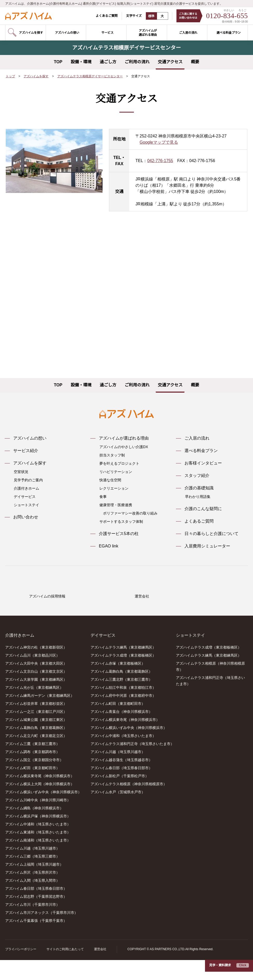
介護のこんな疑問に (203, 509)
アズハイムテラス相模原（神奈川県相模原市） (129, 804)
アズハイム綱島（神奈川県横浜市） (34, 828)
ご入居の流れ (197, 438)
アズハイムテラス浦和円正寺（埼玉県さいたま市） (132, 764)
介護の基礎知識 (199, 488)
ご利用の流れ (137, 62)
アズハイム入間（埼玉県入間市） (32, 901)
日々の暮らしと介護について (211, 534)
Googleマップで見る (159, 142)
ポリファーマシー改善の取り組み (130, 513)
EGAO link (108, 546)
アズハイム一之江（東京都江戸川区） (36, 732)
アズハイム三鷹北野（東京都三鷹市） (121, 700)
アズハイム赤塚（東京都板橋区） (118, 684)
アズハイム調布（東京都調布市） (32, 772)
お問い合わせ (26, 517)
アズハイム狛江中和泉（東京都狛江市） (123, 708)
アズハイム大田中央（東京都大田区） (36, 684)
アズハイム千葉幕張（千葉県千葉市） (36, 941)
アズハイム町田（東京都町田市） (32, 788)
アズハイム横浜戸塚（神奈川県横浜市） (38, 836)
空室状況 (21, 472)
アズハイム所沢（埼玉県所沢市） (32, 893)
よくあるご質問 (103, 16)
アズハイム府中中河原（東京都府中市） (123, 716)
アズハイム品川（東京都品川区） (32, 676)
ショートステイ (26, 505)
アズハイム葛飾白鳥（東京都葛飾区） (36, 748)
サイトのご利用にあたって (65, 969)
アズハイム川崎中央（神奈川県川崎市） (38, 820)
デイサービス (25, 497)
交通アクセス (170, 62)
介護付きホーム (26, 488)
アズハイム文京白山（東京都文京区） (36, 692)
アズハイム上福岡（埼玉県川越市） (34, 885)
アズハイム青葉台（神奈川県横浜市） (121, 732)
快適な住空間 (110, 480)
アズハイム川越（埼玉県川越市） (32, 868)
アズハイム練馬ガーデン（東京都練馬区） (40, 716)
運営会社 (100, 969)
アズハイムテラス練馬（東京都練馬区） (123, 668)
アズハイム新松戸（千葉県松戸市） (120, 796)
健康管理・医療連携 (116, 505)
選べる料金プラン (201, 451)
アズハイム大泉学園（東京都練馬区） (36, 700)
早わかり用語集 (198, 497)
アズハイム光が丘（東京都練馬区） (34, 708)
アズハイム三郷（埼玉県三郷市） (32, 877)
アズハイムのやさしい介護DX (124, 447)
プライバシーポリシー (21, 969)
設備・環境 (81, 62)
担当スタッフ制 (112, 455)
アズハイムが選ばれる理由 (124, 438)
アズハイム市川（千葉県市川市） (32, 925)
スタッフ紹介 (197, 476)
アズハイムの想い (30, 438)
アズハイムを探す (36, 76)
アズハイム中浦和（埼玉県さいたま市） (38, 844)
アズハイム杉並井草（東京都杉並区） (36, 724)
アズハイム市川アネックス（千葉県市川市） (42, 933)
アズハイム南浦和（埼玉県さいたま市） (38, 860)
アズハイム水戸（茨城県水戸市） (118, 812)
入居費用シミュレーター (207, 546)
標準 (148, 16)
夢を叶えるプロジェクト (119, 463)
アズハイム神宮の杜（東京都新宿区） (36, 668)
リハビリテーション (116, 472)
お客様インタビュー (203, 463)
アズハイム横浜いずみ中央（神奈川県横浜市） (43, 812)
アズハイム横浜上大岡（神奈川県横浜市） (40, 804)
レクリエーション (114, 488)
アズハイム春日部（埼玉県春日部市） (36, 909)
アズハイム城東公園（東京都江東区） (36, 740)
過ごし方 (108, 62)
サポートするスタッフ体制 (121, 522)
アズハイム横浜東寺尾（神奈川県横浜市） (40, 796)
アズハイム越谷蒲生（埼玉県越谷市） (121, 780)
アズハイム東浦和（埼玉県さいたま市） (38, 852)
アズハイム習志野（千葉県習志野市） (36, 917)
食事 (103, 497)
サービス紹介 (26, 451)
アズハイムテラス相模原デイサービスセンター (90, 76)
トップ (10, 76)
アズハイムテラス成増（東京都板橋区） (123, 676)
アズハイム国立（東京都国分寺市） (34, 780)
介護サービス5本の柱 (119, 534)
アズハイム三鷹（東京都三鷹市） (32, 764)
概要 (195, 62)
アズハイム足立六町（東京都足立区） (36, 756)
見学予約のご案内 (28, 480)
